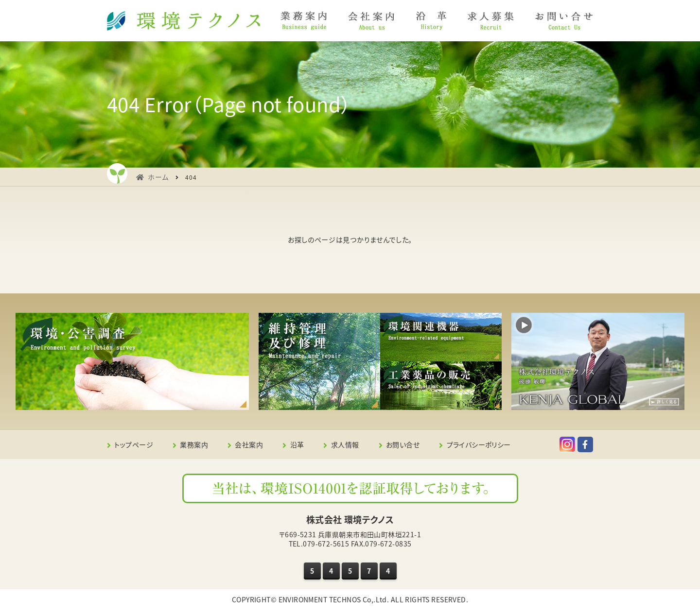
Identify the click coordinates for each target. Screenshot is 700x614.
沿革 (297, 444)
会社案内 (249, 444)
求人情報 (345, 444)
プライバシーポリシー (479, 444)
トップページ (134, 444)
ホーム (158, 177)
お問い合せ (403, 444)
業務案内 (194, 444)
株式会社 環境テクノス (350, 520)
